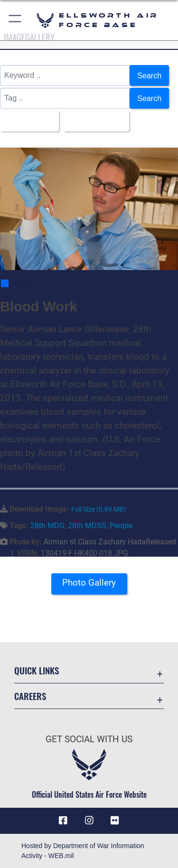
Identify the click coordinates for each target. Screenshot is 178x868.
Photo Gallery (89, 583)
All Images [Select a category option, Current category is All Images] (27, 121)
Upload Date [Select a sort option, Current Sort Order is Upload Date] (94, 121)
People (121, 526)
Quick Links (37, 670)
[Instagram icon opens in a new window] (89, 821)
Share (15, 283)
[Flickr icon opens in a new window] (115, 821)
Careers (30, 696)
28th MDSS (87, 526)
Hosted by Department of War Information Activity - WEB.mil (83, 851)
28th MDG (47, 526)
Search (149, 75)
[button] (15, 20)
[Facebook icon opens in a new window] (63, 821)
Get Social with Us (89, 739)
